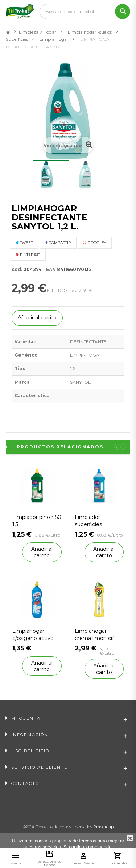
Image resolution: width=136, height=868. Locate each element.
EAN (49, 269)
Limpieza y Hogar (38, 32)
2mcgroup (104, 827)
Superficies (17, 39)
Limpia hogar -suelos (90, 32)
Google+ (95, 243)
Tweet (24, 243)
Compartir (58, 243)
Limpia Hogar (54, 39)
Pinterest (28, 255)
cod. (17, 269)
